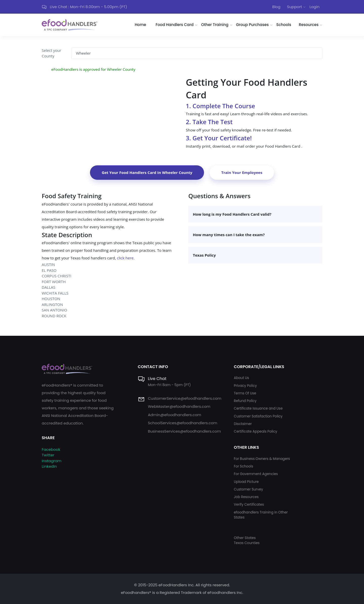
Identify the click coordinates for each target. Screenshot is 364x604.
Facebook (51, 449)
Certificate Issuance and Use (258, 408)
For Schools (244, 466)
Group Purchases (252, 25)
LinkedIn (49, 466)
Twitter (48, 455)
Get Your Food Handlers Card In (147, 172)
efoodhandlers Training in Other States (261, 515)
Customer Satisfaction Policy (258, 416)
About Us (241, 378)
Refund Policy (245, 401)
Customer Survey (248, 489)
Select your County (51, 53)
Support (294, 7)
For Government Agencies (256, 474)
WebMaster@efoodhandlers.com (179, 406)
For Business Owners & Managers (262, 459)
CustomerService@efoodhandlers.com (185, 398)
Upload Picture (246, 482)
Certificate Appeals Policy (256, 431)
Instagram (52, 461)
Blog (276, 7)
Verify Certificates (249, 505)
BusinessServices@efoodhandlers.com (184, 431)
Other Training (215, 25)
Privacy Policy (245, 386)
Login (314, 7)
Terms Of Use (245, 393)
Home (140, 25)
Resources (309, 25)
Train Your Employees (242, 172)
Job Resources (246, 497)
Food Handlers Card (175, 25)
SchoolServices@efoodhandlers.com (183, 423)
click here (125, 258)
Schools (284, 25)
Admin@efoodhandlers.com (175, 415)
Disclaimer (243, 424)
